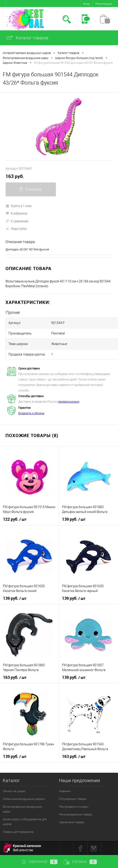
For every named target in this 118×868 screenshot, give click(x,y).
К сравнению (17, 221)
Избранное (39, 862)
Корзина (80, 862)
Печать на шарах (14, 791)
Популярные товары (73, 799)
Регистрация (104, 4)
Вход (86, 4)
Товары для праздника (18, 832)
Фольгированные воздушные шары (22, 809)
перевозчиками (69, 402)
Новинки (65, 791)
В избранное (16, 213)
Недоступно (16, 228)
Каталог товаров (27, 38)
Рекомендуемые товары (76, 814)
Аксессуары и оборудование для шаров (25, 822)
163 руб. (15, 176)
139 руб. (74, 519)
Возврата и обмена (31, 413)
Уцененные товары (72, 822)
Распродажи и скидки (74, 807)
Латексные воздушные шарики (24, 799)
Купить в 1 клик (19, 206)
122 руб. (15, 519)
